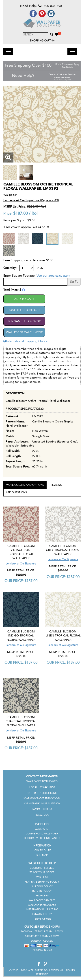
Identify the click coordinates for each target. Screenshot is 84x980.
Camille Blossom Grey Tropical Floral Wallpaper (63, 550)
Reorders (42, 896)
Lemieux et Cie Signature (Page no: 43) (31, 200)
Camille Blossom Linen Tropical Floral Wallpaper (63, 636)
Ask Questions (16, 492)
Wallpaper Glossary (42, 905)
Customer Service (42, 868)
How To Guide (42, 850)
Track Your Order (42, 872)
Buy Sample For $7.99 (24, 321)
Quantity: (10, 268)
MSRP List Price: (15, 207)
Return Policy (42, 891)
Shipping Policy (42, 886)
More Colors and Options (25, 485)
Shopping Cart (42, 41)
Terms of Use (42, 919)
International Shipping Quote (25, 341)
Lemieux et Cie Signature (21, 564)
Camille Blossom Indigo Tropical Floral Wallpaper (21, 636)
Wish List (42, 877)
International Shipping (42, 909)
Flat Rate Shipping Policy (42, 882)
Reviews (56, 485)
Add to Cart (24, 299)
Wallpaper (42, 829)
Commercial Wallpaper (42, 834)
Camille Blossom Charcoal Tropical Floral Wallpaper (21, 721)
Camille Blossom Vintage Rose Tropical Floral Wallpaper (21, 552)
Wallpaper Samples (42, 900)
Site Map (42, 855)
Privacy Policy (42, 914)
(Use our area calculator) (53, 276)
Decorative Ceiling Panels (42, 838)
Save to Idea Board (24, 310)
